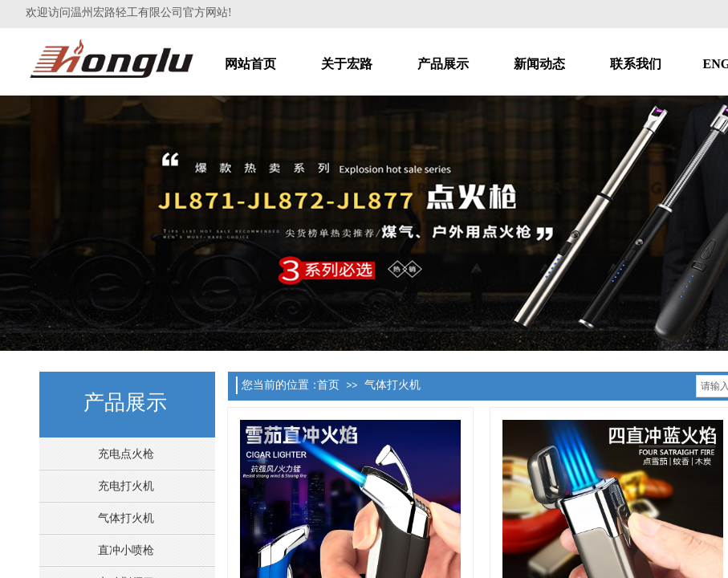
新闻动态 (539, 64)
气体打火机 (392, 385)
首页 (328, 385)
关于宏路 (347, 64)
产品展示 (443, 64)
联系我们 (636, 64)
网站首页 (250, 64)
